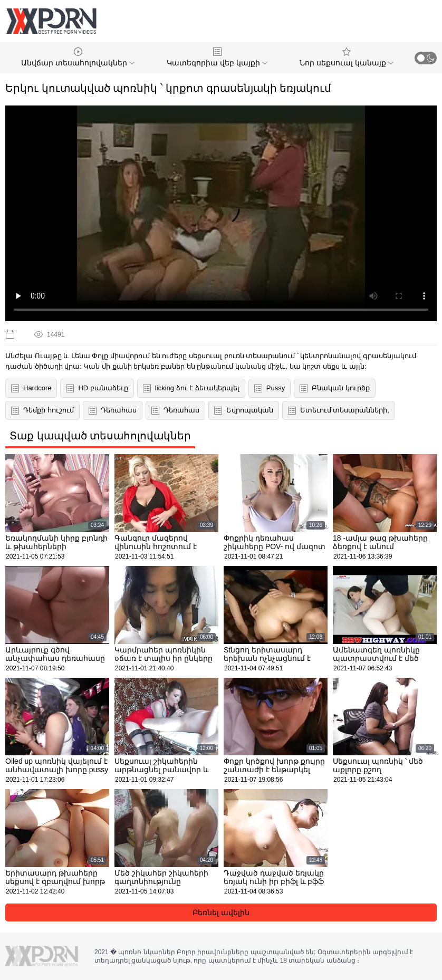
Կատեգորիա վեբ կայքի (217, 57)
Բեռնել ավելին (221, 912)
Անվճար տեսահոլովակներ (78, 57)
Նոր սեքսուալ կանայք (347, 57)
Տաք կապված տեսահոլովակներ (100, 436)
